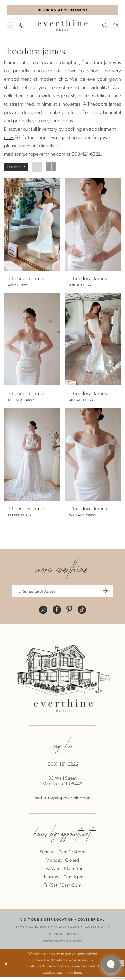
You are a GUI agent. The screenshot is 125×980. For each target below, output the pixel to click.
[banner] (63, 26)
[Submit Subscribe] (109, 593)
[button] (10, 26)
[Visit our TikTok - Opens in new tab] (82, 613)
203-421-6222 (86, 155)
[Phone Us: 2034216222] (21, 26)
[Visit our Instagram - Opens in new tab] (43, 613)
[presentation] (32, 225)
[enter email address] (62, 593)
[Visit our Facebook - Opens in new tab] (57, 613)
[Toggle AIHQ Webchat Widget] (111, 964)
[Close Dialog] (6, 966)
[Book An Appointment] (62, 10)
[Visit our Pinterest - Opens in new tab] (69, 613)
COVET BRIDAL (91, 922)
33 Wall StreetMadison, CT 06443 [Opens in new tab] (62, 784)
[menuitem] (10, 26)
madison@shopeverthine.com (35, 155)
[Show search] (105, 26)
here (77, 976)
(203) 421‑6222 (62, 767)
